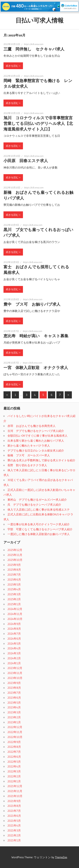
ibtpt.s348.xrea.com (34, 44)
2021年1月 (14, 840)
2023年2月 (14, 717)
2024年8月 (14, 629)
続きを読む (12, 66)
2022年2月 (14, 776)
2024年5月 (14, 643)
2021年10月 (15, 796)
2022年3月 (14, 771)
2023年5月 (14, 703)
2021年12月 (15, 786)
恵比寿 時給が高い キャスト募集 (36, 336)
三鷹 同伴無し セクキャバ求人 (34, 49)
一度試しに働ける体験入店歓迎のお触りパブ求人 (39, 534)
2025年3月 (14, 594)
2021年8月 (14, 806)
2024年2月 (14, 658)
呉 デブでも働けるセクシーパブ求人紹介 (34, 505)
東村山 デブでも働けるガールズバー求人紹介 (37, 500)
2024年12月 (15, 609)
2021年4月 (14, 825)
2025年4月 (14, 589)
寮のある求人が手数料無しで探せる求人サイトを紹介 (41, 460)
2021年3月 (14, 830)
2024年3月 (14, 653)
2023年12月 (15, 668)
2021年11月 (15, 791)
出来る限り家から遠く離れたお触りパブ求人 (36, 441)
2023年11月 (15, 673)
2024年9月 (14, 624)
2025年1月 (14, 604)
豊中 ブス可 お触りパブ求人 (32, 304)
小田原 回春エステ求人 (26, 161)
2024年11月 (15, 614)
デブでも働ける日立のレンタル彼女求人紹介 (36, 450)
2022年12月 (15, 727)
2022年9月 (14, 742)
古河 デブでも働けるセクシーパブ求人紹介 (36, 431)
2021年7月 (14, 811)
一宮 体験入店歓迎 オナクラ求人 (36, 368)
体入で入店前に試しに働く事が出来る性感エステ (39, 510)
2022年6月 (14, 757)
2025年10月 (15, 560)
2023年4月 (14, 707)
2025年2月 (14, 599)
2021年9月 (14, 801)
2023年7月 (14, 693)
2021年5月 (14, 821)
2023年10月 (15, 678)
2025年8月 (14, 570)
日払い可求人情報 (39, 20)
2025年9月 (14, 565)
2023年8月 (14, 688)
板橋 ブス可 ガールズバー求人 (29, 455)
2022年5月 (14, 762)
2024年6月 (14, 639)
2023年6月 (14, 698)
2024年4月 (14, 648)
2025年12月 (15, 550)
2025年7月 (14, 575)
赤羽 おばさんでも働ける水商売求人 (32, 426)
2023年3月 (14, 712)
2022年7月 (14, 752)
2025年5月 (14, 584)
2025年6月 (14, 579)
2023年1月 (14, 722)
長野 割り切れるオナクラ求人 (27, 465)
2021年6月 (14, 816)
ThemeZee (61, 857)
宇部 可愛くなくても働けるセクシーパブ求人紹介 (40, 529)
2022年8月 (14, 747)
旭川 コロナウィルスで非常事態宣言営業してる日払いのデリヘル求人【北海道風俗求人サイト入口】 (38, 123)
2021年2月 (14, 835)
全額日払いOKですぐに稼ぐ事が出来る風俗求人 (38, 436)
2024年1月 (14, 663)
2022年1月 (14, 781)
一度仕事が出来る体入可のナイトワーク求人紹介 (39, 524)
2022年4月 (14, 766)
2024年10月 (15, 619)
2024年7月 (14, 634)
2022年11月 (15, 732)
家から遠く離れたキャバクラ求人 (29, 445)
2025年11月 (15, 555)
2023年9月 (14, 683)
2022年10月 (15, 737)
